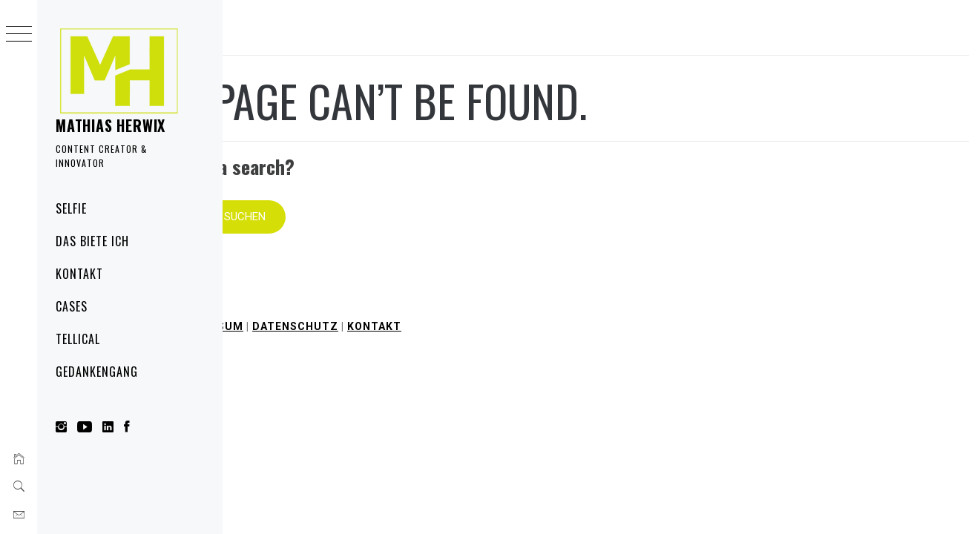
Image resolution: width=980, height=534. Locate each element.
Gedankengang (97, 372)
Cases (72, 306)
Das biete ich (92, 241)
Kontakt (79, 274)
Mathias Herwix (111, 125)
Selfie (71, 208)
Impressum (431, 304)
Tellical (78, 339)
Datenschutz (518, 304)
